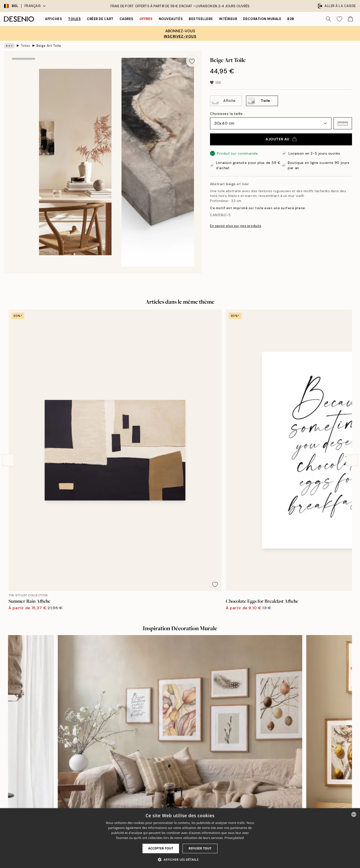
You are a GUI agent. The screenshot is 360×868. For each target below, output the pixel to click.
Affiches (53, 19)
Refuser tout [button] (200, 848)
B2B (291, 19)
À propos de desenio (182, 765)
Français (35, 6)
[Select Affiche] (226, 101)
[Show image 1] (23, 72)
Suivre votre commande (272, 782)
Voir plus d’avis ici (180, 674)
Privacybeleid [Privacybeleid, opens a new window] (234, 838)
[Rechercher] (328, 19)
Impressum (174, 782)
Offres (146, 19)
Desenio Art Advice (268, 765)
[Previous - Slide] (8, 374)
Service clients (264, 774)
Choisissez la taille (226, 114)
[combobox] (354, 814)
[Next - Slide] (352, 374)
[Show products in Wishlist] (339, 19)
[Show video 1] (23, 176)
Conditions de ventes (270, 791)
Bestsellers (201, 19)
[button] (343, 123)
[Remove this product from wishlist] (192, 61)
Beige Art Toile (49, 46)
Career (171, 791)
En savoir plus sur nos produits (236, 226)
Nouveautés (171, 19)
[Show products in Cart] (350, 19)
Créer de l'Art (100, 19)
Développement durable (185, 800)
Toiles (74, 19)
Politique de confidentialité (274, 800)
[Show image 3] (23, 140)
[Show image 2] (23, 105)
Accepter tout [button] (161, 848)
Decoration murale (262, 19)
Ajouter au (281, 139)
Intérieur (228, 19)
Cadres (126, 19)
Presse (171, 774)
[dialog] (180, 838)
